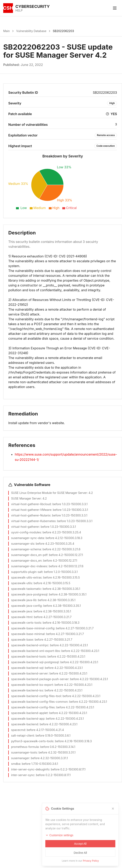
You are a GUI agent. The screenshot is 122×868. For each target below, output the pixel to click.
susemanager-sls (23, 544)
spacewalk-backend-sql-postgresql (35, 662)
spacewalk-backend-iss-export (32, 685)
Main (6, 31)
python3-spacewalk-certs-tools (32, 741)
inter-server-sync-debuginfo (30, 769)
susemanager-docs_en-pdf (29, 555)
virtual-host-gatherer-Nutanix (31, 515)
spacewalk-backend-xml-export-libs (35, 651)
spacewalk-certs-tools (26, 623)
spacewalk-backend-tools (28, 656)
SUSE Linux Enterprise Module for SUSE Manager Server (49, 493)
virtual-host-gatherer (25, 527)
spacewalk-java (22, 611)
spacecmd (18, 730)
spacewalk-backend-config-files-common (39, 702)
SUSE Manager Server (26, 498)
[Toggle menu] (115, 8)
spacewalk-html (22, 617)
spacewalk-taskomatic (26, 589)
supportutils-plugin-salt (27, 572)
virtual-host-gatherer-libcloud (31, 504)
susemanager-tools (24, 752)
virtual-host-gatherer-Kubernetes (33, 521)
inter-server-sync (23, 775)
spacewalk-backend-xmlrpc (30, 645)
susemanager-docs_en (26, 560)
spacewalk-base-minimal (28, 634)
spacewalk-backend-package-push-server (40, 679)
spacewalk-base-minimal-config (33, 628)
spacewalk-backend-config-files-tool (36, 696)
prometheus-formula (25, 747)
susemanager (20, 758)
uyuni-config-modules (26, 532)
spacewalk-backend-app (28, 719)
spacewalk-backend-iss (27, 690)
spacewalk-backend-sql (27, 668)
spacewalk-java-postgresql (29, 594)
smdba (16, 764)
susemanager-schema (26, 549)
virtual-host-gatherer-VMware (31, 510)
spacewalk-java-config (26, 606)
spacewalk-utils (22, 583)
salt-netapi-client (23, 735)
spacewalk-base (22, 640)
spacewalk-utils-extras (26, 577)
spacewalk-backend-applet (29, 713)
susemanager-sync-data (28, 538)
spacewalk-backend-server (30, 673)
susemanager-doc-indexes (29, 566)
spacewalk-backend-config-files (33, 707)
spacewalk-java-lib (24, 600)
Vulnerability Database (31, 31)
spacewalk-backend (25, 724)
